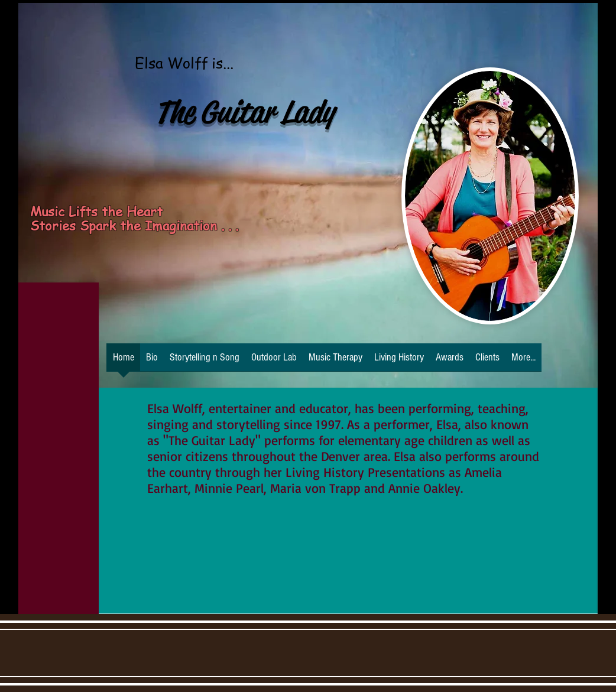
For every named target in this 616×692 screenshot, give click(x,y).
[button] (399, 361)
